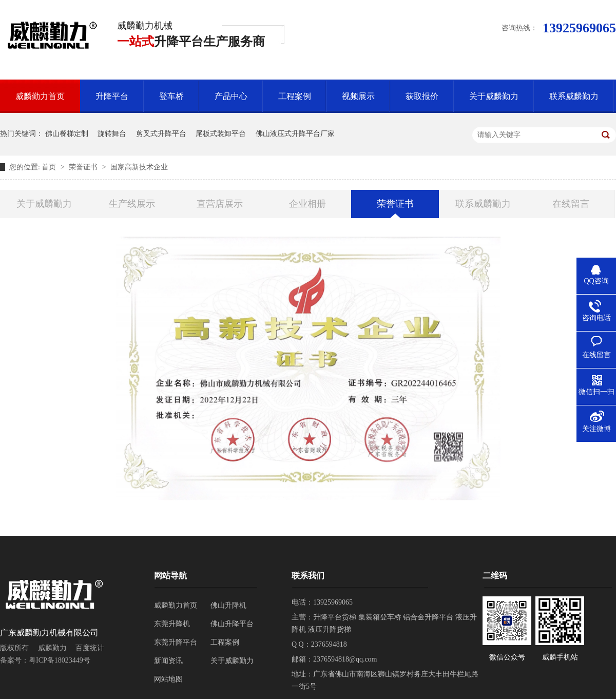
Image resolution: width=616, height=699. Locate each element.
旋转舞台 (112, 134)
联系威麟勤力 (574, 96)
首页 (50, 167)
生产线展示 (132, 204)
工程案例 (295, 96)
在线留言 (571, 204)
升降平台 (112, 96)
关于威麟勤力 (494, 96)
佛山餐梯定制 (67, 134)
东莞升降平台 (176, 642)
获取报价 (422, 96)
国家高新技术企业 (139, 167)
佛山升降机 (228, 605)
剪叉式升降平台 (161, 134)
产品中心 (231, 96)
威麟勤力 (52, 648)
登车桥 (171, 96)
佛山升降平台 (232, 624)
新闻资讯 (168, 661)
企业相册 (307, 204)
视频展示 (358, 96)
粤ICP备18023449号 (60, 660)
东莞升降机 (172, 624)
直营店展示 (220, 204)
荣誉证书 (84, 167)
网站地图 (168, 679)
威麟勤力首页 (40, 96)
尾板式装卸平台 (221, 134)
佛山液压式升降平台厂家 (295, 134)
